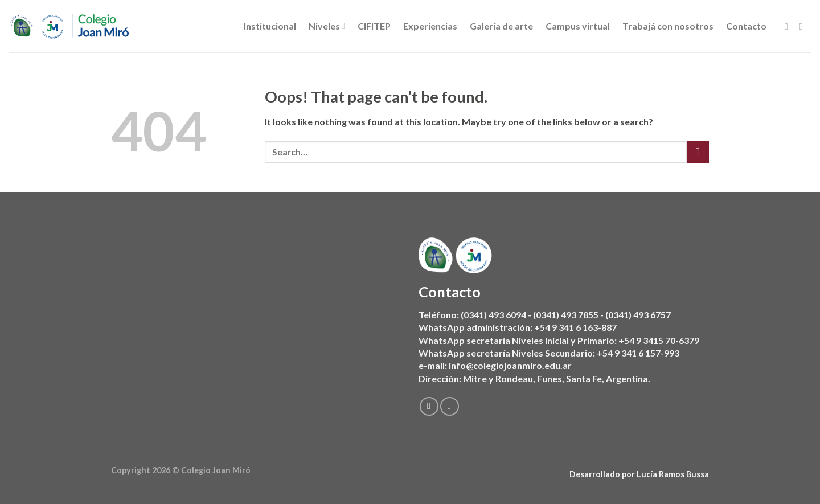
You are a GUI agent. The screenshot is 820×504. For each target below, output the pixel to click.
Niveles (327, 26)
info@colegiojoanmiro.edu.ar (510, 366)
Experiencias (430, 26)
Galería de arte (501, 26)
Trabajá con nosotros (668, 26)
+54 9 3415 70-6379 (659, 340)
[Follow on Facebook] (789, 26)
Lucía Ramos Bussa (673, 474)
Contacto (746, 26)
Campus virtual (578, 26)
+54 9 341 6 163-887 (575, 328)
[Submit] (698, 152)
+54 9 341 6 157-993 (638, 353)
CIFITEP (374, 26)
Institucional (270, 26)
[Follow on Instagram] (804, 26)
